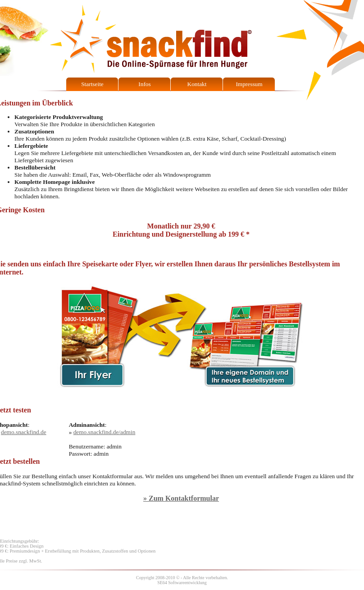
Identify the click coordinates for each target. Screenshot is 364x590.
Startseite (92, 84)
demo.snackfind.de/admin (105, 432)
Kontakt (197, 84)
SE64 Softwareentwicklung (182, 583)
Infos (144, 84)
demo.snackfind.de (24, 432)
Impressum (249, 84)
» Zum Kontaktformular (181, 498)
